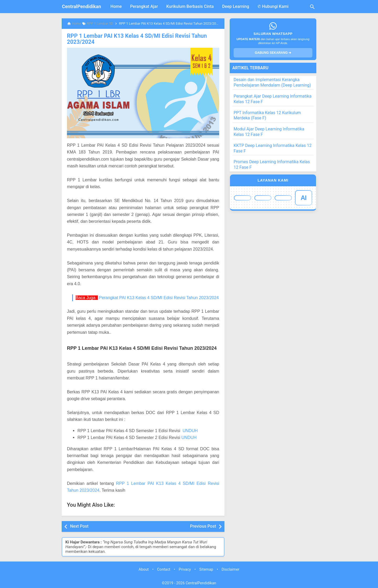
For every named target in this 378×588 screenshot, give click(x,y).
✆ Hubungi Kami (273, 6)
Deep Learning (236, 6)
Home (116, 6)
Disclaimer (230, 569)
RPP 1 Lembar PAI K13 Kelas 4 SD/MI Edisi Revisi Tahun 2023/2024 (133, 39)
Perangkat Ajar (144, 6)
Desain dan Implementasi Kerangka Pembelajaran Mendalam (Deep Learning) (272, 82)
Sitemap (206, 569)
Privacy (185, 569)
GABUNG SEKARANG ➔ (273, 53)
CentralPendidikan (82, 6)
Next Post (79, 526)
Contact (164, 569)
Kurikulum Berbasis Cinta (190, 6)
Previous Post (203, 526)
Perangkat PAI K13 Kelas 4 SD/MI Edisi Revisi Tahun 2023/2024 (159, 297)
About (144, 569)
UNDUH (190, 430)
